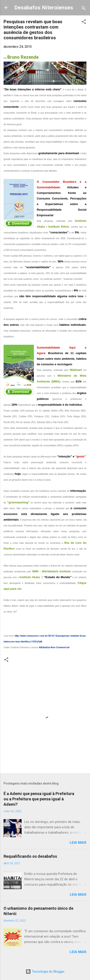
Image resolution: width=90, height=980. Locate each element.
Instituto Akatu (30, 577)
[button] (84, 22)
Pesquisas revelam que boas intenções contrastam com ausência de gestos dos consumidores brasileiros (33, 30)
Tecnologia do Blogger (45, 972)
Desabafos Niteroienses (44, 8)
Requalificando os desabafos (30, 856)
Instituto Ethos (59, 227)
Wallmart (76, 370)
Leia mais (78, 843)
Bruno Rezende (23, 57)
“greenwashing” (18, 502)
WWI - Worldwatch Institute (51, 571)
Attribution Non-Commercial (54, 647)
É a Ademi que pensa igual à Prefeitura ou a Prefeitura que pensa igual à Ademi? (39, 799)
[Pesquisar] (84, 9)
